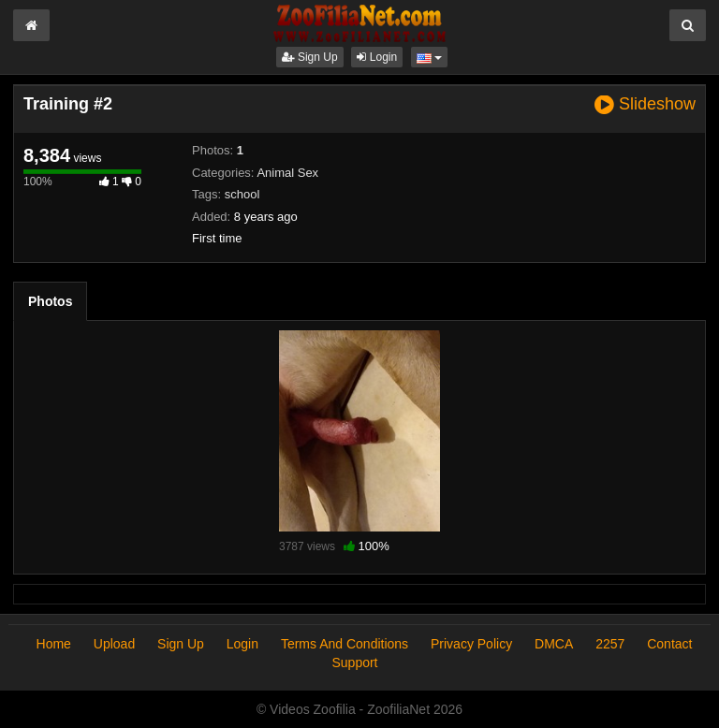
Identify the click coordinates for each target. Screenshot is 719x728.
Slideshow (645, 104)
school (242, 194)
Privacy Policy (471, 644)
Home (54, 644)
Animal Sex (287, 173)
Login (377, 57)
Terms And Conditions (345, 644)
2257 (610, 644)
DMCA (554, 644)
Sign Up (310, 57)
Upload (114, 644)
